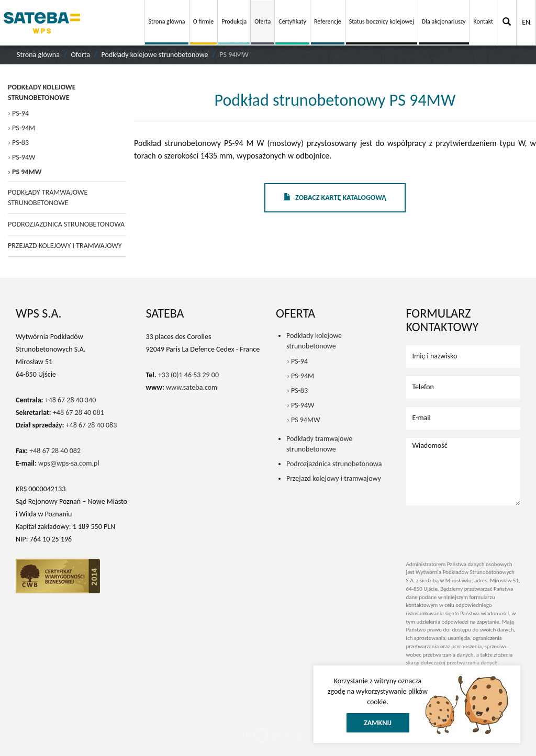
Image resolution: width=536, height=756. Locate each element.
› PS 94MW (25, 172)
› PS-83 (18, 143)
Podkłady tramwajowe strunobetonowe (48, 198)
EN (526, 22)
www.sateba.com (192, 387)
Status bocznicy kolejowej (382, 21)
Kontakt (484, 21)
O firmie (204, 21)
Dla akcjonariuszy (444, 21)
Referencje (328, 21)
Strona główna (166, 21)
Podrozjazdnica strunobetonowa (66, 224)
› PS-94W (21, 157)
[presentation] (467, 529)
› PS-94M (21, 128)
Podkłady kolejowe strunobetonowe (155, 55)
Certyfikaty (292, 21)
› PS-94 (18, 113)
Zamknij (378, 723)
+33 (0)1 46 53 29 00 (188, 375)
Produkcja (234, 21)
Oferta (263, 21)
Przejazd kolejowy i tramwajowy (65, 246)
